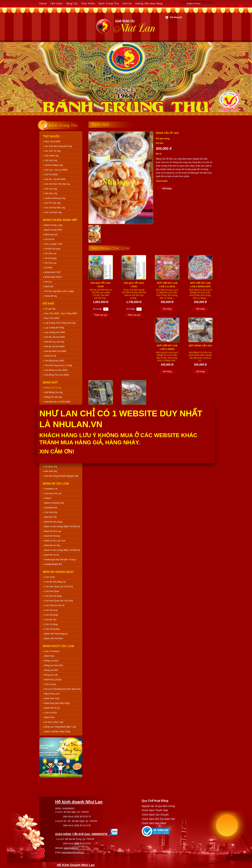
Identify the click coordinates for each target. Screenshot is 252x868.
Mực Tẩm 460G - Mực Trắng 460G (61, 313)
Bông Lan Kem (52, 661)
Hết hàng (167, 309)
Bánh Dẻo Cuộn (52, 698)
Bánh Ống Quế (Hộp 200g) (57, 703)
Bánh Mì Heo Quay (54, 522)
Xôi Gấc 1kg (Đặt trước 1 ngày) (59, 291)
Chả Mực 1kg (51, 193)
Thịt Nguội (51, 136)
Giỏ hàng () (176, 17)
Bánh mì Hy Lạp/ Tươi (55, 541)
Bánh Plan (49, 717)
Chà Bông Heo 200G (54, 361)
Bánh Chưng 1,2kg (53, 225)
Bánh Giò (49, 287)
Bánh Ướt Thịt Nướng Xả (56, 634)
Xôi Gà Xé (49, 239)
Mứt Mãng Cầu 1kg (54, 392)
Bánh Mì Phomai (52, 536)
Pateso (48, 498)
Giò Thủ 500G (51, 175)
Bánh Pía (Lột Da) (53, 680)
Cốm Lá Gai (50, 684)
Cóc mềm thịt (51, 512)
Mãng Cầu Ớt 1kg (53, 388)
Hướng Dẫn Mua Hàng (149, 3)
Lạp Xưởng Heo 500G (55, 332)
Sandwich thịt (51, 508)
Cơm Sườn (50, 577)
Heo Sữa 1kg (51, 471)
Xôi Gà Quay (51, 258)
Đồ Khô (49, 304)
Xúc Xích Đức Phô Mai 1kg (57, 184)
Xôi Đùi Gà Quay (52, 249)
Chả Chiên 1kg (52, 156)
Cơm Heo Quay (52, 591)
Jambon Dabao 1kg (54, 165)
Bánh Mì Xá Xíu (52, 555)
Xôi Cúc (48, 282)
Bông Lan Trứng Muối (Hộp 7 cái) (60, 727)
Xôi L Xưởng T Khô (54, 244)
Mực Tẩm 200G (52, 318)
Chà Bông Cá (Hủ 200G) (56, 370)
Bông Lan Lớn (51, 675)
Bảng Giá (72, 3)
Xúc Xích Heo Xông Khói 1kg (58, 146)
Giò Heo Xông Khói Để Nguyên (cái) (62, 476)
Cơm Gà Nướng (52, 629)
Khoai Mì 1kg (51, 296)
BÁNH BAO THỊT (53, 272)
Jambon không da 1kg (55, 198)
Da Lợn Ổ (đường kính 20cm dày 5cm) (63, 689)
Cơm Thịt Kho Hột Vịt (55, 605)
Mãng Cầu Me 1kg (53, 397)
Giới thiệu (57, 3)
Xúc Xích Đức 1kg (53, 212)
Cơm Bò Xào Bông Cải (55, 582)
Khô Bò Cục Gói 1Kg (54, 342)
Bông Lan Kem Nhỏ (54, 665)
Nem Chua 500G (52, 142)
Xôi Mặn (48, 268)
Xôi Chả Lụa (50, 253)
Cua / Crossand (52, 651)
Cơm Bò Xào (51, 620)
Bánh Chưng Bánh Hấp (60, 220)
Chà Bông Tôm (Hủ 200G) (57, 375)
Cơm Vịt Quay (51, 624)
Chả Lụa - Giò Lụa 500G (56, 170)
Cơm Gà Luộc (51, 610)
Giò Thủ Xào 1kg (52, 203)
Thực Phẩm (88, 3)
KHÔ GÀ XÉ (50, 356)
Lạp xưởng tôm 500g (54, 328)
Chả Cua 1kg (51, 189)
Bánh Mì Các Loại (56, 484)
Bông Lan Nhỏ (51, 670)
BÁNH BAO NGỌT (53, 277)
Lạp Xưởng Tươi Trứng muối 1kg (60, 323)
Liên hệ (127, 3)
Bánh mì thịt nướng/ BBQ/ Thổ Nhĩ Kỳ (62, 527)
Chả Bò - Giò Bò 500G (55, 179)
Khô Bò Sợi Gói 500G (55, 347)
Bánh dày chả (51, 235)
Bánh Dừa (49, 656)
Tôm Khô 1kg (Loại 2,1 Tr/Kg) (58, 365)
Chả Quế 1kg (51, 160)
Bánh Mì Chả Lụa (53, 531)
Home (43, 3)
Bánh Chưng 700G (53, 230)
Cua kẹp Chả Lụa (53, 493)
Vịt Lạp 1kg (50, 309)
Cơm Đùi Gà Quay (53, 596)
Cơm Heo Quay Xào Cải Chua (59, 587)
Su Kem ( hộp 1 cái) (54, 722)
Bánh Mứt (50, 382)
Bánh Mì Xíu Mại (52, 545)
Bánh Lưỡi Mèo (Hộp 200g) (57, 732)
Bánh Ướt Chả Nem (54, 638)
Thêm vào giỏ (101, 315)
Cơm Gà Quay (51, 615)
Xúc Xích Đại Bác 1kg (55, 208)
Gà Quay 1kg (51, 467)
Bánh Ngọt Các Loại (58, 646)
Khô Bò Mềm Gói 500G (55, 351)
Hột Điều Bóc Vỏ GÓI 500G (58, 402)
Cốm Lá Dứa (51, 713)
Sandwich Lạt (51, 489)
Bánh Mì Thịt (51, 517)
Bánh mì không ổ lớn (54, 503)
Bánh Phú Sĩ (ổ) (52, 708)
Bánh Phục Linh (52, 694)
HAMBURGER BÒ (53, 564)
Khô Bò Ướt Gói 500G (55, 337)
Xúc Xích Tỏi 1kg (53, 151)
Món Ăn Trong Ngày (58, 572)
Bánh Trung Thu (109, 3)
